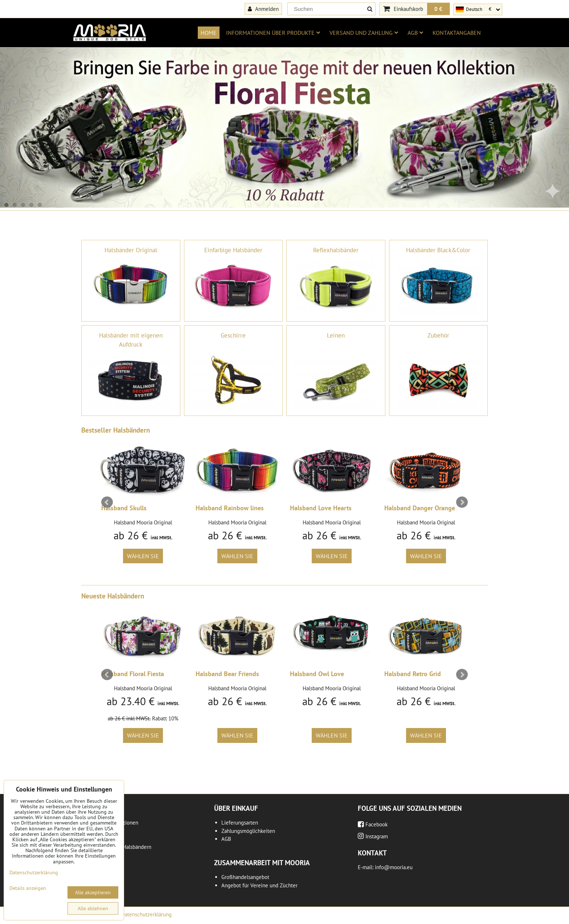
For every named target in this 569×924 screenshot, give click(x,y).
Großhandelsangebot (245, 877)
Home (209, 33)
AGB (415, 33)
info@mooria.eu (394, 867)
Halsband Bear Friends (227, 674)
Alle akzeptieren (93, 892)
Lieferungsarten (240, 823)
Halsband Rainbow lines (230, 508)
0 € (438, 9)
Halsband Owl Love (317, 674)
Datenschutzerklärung (146, 914)
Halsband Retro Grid (413, 674)
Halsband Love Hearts (321, 508)
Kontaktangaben (457, 33)
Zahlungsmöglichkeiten (248, 831)
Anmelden (263, 9)
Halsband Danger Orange (420, 508)
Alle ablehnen (93, 908)
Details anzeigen (28, 888)
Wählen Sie (143, 556)
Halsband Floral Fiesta (133, 674)
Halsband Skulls (124, 508)
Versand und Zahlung (364, 33)
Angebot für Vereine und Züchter (259, 885)
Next (462, 502)
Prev (107, 502)
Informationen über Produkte (273, 33)
